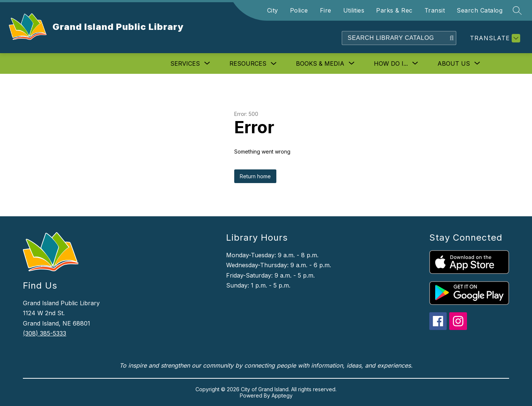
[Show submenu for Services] (185, 63)
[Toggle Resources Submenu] (274, 64)
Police (299, 10)
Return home (255, 176)
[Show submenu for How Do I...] (391, 63)
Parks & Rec (394, 10)
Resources (248, 63)
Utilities (354, 10)
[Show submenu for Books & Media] (320, 63)
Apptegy (282, 395)
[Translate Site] (494, 38)
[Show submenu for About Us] (454, 63)
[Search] (395, 38)
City (273, 10)
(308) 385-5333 (45, 333)
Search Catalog (480, 10)
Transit (435, 10)
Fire (326, 10)
